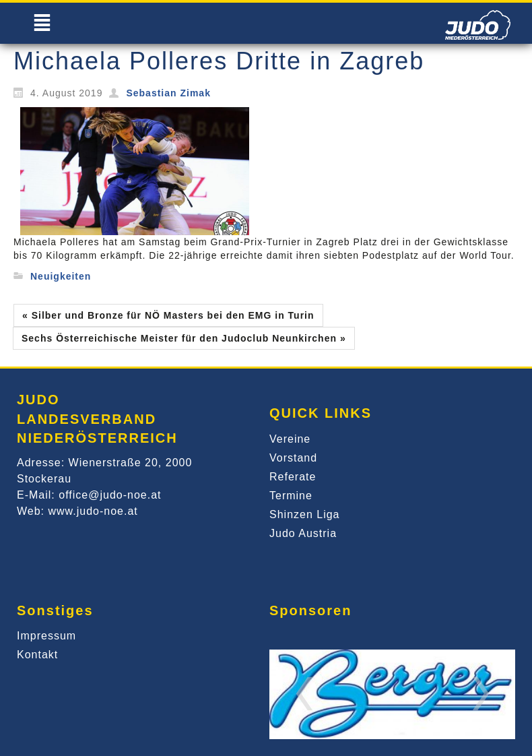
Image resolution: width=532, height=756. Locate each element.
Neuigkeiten (61, 276)
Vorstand (293, 458)
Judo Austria (303, 533)
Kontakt (37, 655)
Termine (291, 496)
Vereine (290, 439)
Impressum (46, 636)
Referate (293, 477)
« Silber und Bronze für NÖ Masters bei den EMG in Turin (168, 315)
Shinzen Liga (305, 514)
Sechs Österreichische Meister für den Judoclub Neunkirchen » (184, 338)
